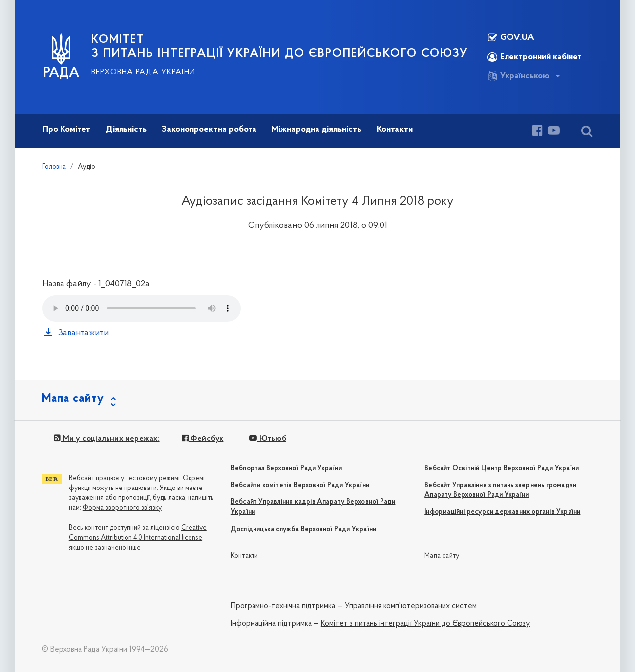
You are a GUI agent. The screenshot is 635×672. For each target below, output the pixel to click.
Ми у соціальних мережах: (106, 439)
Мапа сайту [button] (73, 399)
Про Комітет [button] (66, 130)
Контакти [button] (395, 130)
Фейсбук (203, 439)
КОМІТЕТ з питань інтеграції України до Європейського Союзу (280, 47)
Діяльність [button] (126, 130)
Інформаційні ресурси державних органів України (502, 512)
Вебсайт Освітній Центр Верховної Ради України (502, 468)
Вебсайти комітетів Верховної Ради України (300, 485)
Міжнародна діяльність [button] (316, 130)
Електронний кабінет (535, 57)
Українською (518, 76)
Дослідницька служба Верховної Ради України (303, 529)
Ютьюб (267, 439)
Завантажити (83, 333)
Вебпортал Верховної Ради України (286, 468)
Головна (54, 167)
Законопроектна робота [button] (209, 130)
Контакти (245, 556)
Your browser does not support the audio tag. (141, 308)
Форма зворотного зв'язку (122, 508)
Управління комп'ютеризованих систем (411, 606)
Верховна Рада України (143, 72)
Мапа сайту (442, 556)
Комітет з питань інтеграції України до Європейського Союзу (426, 624)
